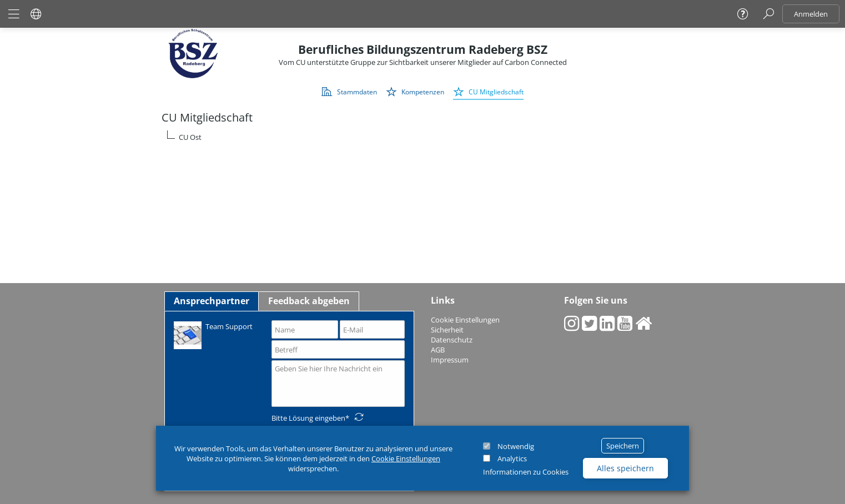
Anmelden (811, 14)
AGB (438, 350)
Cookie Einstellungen (406, 458)
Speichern (623, 446)
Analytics (512, 458)
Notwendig (516, 446)
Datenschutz (452, 340)
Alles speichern (625, 468)
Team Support (213, 334)
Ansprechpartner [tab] (212, 301)
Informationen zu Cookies (526, 472)
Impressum (450, 360)
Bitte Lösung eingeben (308, 418)
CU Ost (190, 137)
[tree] (422, 137)
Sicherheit (447, 330)
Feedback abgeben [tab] (309, 301)
